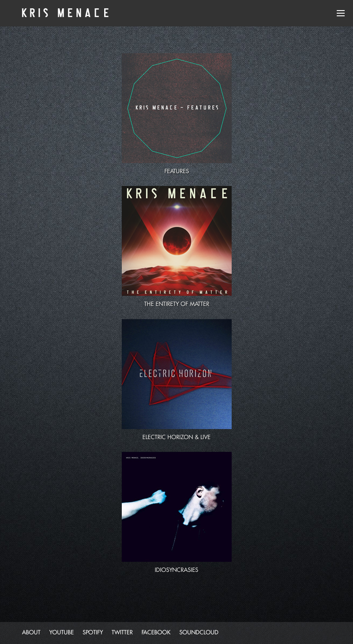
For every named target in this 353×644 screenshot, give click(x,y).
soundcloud (199, 632)
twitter (122, 632)
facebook (156, 632)
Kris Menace (64, 13)
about (31, 632)
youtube (62, 632)
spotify (93, 632)
